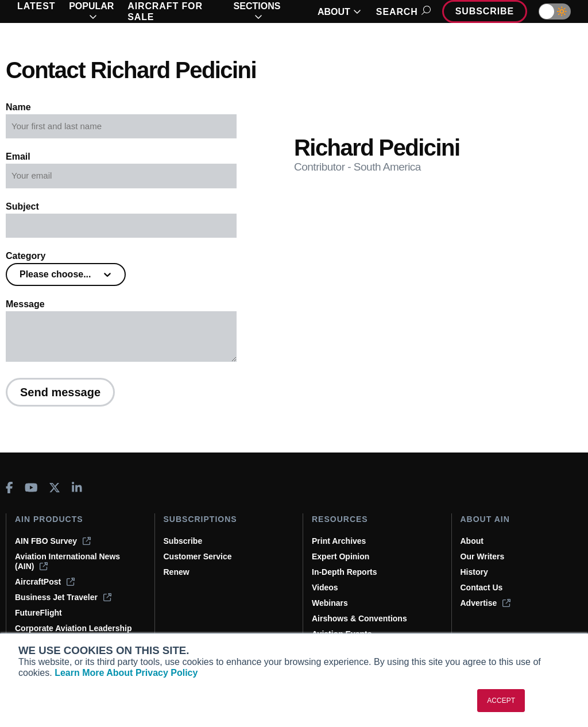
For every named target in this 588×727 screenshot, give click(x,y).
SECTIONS (257, 11)
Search (402, 12)
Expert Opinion (341, 556)
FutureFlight (38, 613)
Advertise (486, 603)
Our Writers (483, 556)
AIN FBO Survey (53, 541)
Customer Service (198, 556)
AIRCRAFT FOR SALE (165, 11)
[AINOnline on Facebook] (9, 488)
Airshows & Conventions (359, 618)
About (472, 541)
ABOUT (339, 12)
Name (18, 107)
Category (26, 256)
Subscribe (485, 11)
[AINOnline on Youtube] (31, 488)
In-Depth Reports (345, 572)
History (474, 572)
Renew (177, 572)
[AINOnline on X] (55, 488)
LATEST (36, 6)
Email (18, 156)
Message (25, 304)
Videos (325, 587)
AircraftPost (45, 582)
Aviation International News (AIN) (67, 561)
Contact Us (482, 587)
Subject (22, 206)
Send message (60, 392)
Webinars (330, 603)
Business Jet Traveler (63, 597)
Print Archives (339, 541)
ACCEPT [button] (501, 701)
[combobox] (21, 274)
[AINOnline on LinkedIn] (77, 488)
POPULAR (91, 11)
